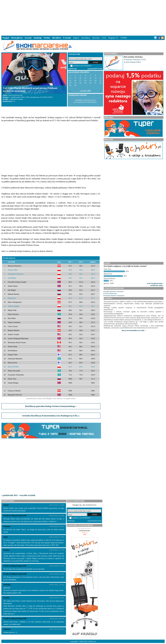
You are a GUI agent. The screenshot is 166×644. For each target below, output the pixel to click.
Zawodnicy (86, 38)
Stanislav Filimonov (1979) (136, 59)
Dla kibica (57, 38)
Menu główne (17, 38)
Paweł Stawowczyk (15, 95)
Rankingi (38, 38)
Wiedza (47, 38)
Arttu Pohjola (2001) (133, 62)
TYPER (124, 38)
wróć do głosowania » (155, 283)
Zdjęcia (76, 38)
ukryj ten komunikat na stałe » (134, 330)
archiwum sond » (157, 285)
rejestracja (73, 69)
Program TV (113, 38)
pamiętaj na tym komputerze (82, 66)
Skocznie (96, 38)
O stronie (67, 38)
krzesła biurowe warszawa (115, 295)
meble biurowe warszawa (114, 291)
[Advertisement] (83, 17)
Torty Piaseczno (111, 293)
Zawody (28, 38)
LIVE (104, 38)
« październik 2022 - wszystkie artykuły (18, 495)
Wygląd (6, 38)
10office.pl (92, 641)
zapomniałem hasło (95, 69)
